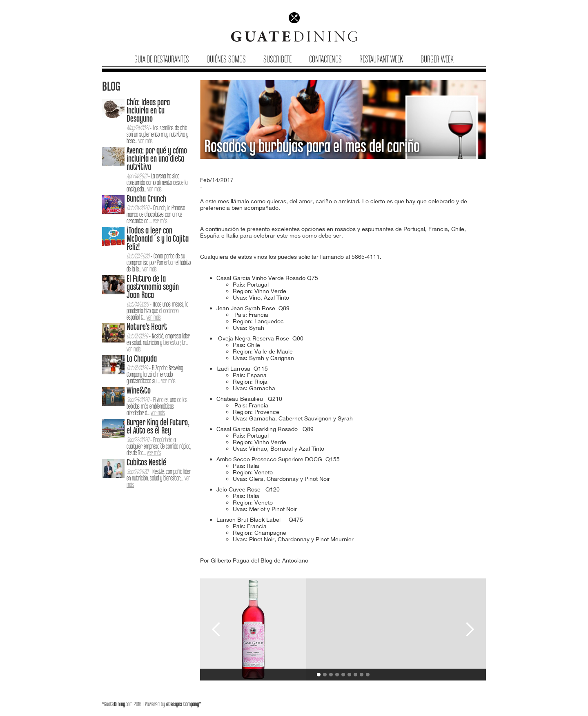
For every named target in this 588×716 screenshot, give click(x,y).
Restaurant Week (381, 60)
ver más (146, 141)
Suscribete (277, 60)
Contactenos (325, 60)
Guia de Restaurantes (162, 60)
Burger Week (437, 60)
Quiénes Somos (226, 60)
